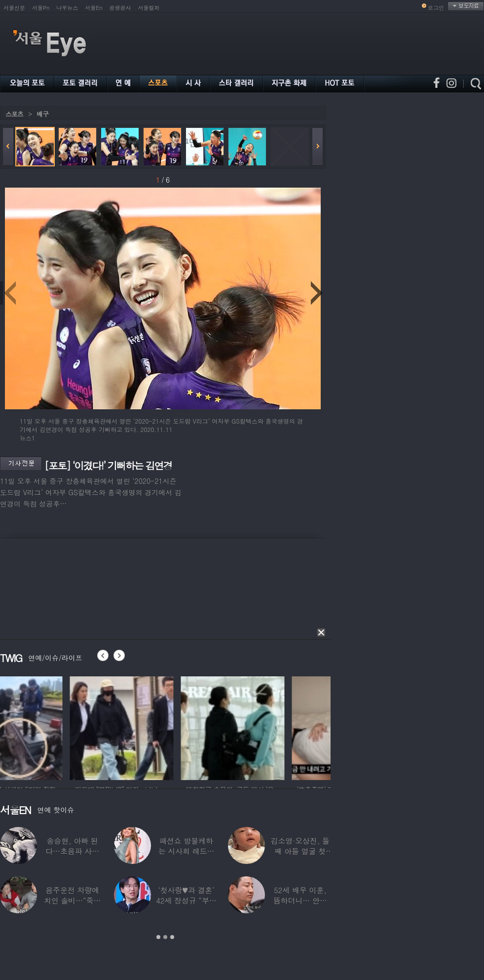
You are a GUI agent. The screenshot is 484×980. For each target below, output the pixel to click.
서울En (93, 8)
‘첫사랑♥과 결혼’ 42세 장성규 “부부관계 (186, 900)
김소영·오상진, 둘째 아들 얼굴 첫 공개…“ (300, 851)
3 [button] (172, 937)
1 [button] (158, 937)
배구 (42, 114)
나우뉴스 (67, 8)
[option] (52, 727)
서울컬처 (149, 8)
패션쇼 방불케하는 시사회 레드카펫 (186, 851)
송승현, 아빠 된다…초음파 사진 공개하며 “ (72, 851)
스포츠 (14, 114)
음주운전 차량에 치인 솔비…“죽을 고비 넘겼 (73, 900)
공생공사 (120, 8)
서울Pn (41, 8)
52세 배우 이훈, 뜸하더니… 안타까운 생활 (300, 900)
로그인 (436, 8)
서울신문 (14, 8)
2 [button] (165, 937)
